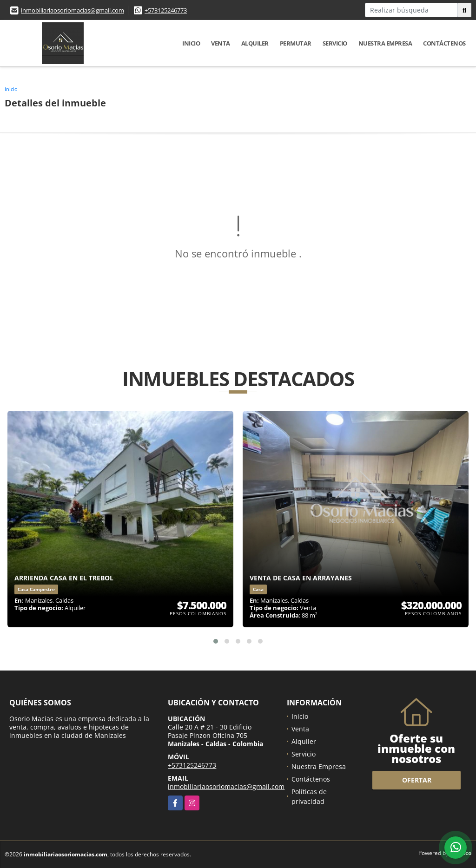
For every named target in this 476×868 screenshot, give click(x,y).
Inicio (191, 43)
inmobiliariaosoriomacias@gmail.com (73, 10)
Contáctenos (444, 43)
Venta (221, 43)
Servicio (335, 43)
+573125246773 (166, 10)
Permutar (296, 43)
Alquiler (255, 43)
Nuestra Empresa (385, 43)
